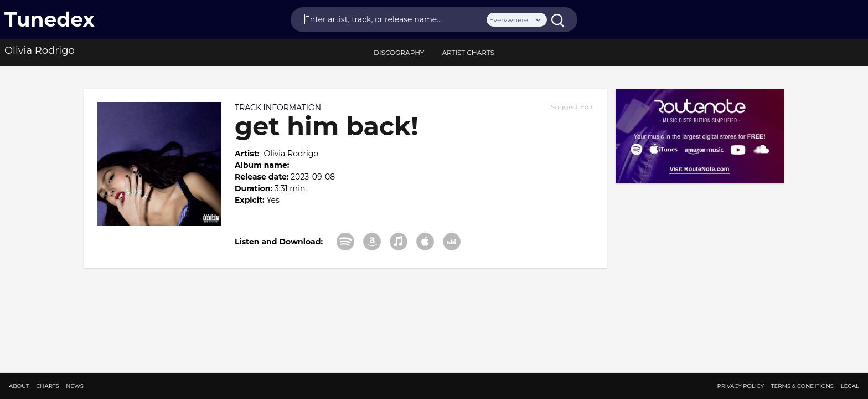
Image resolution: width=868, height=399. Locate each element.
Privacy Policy (741, 386)
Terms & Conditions (802, 386)
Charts (47, 386)
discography (399, 52)
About (19, 386)
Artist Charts (468, 52)
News (75, 386)
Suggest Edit (572, 107)
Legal (850, 386)
